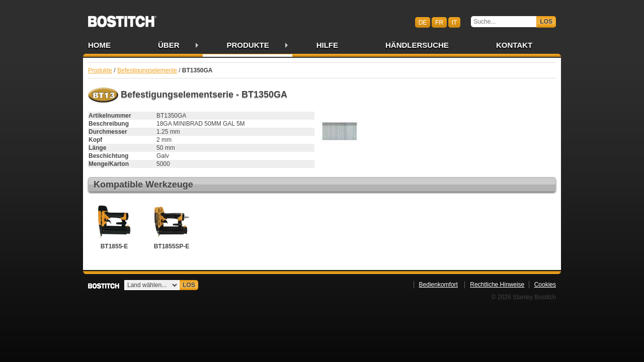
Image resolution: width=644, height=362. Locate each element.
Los (546, 22)
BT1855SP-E (172, 226)
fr (439, 22)
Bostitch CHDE (122, 18)
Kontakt (514, 45)
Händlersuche (417, 45)
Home (99, 45)
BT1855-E (114, 226)
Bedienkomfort (438, 285)
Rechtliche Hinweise (497, 285)
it (455, 22)
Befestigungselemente (147, 70)
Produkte (248, 45)
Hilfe (327, 45)
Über (169, 45)
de (423, 22)
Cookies (545, 285)
